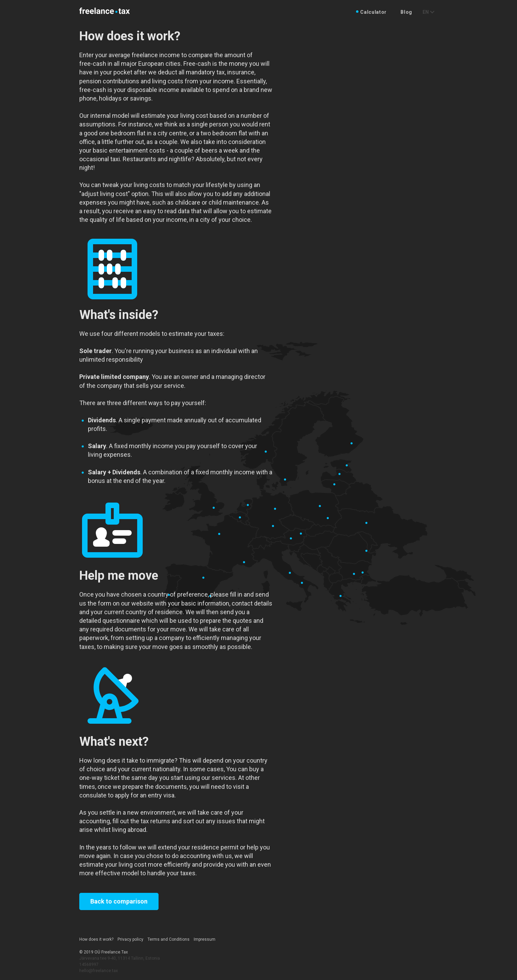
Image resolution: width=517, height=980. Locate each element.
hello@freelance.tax (99, 971)
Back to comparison (119, 901)
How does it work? (96, 939)
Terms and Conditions (169, 939)
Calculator (373, 12)
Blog (406, 12)
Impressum (205, 939)
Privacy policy (130, 939)
